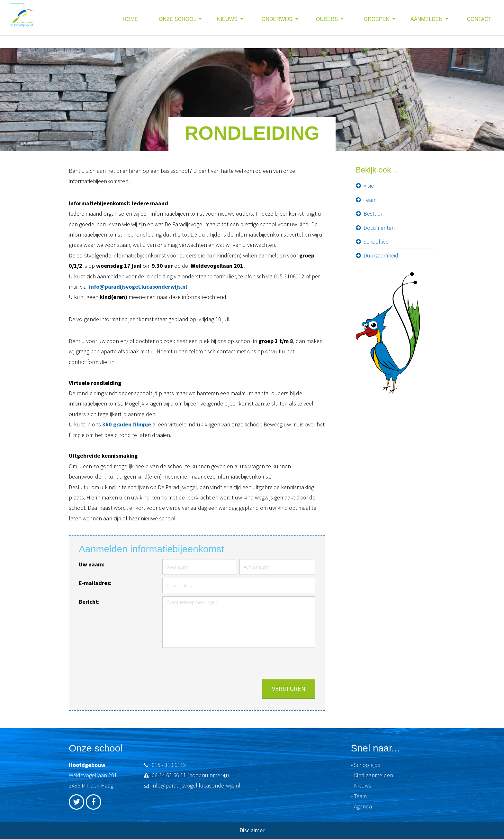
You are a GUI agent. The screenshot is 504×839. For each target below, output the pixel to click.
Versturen (289, 689)
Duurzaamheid (381, 255)
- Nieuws (361, 785)
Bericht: (89, 602)
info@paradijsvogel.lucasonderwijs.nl (138, 287)
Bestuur (373, 214)
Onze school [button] (178, 19)
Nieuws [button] (228, 19)
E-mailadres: (95, 583)
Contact (479, 19)
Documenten (379, 228)
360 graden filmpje (127, 424)
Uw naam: (92, 564)
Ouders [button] (328, 19)
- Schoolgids (366, 765)
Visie (369, 186)
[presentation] (266, 664)
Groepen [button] (377, 19)
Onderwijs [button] (278, 19)
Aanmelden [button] (427, 19)
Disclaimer (252, 830)
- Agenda (361, 806)
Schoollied (376, 242)
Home (130, 19)
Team (370, 200)
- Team (359, 796)
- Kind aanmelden (372, 775)
